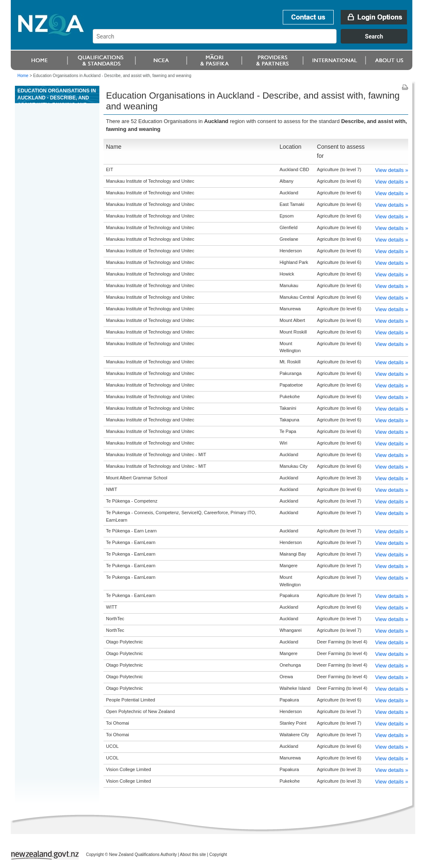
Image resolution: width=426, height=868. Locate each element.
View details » (392, 170)
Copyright (218, 855)
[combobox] (254, 41)
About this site (193, 855)
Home (23, 76)
